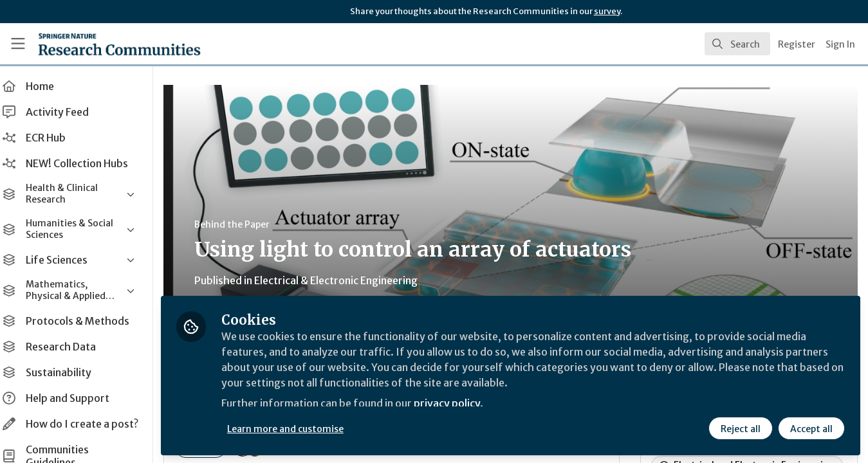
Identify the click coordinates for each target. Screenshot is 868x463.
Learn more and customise (297, 429)
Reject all (741, 429)
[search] (737, 44)
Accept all (811, 429)
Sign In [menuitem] (840, 44)
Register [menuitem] (797, 44)
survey (607, 11)
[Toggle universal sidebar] (18, 44)
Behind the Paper (244, 224)
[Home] (101, 44)
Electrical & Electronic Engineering (347, 280)
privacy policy (458, 404)
